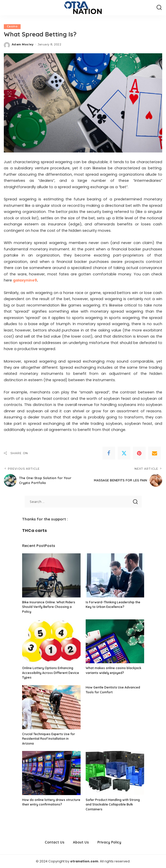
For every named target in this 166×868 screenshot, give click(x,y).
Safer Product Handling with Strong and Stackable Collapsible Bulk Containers (113, 805)
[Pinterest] (139, 453)
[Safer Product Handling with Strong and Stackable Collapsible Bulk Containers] (115, 773)
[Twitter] (124, 453)
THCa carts (34, 531)
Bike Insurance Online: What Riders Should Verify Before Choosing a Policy (49, 607)
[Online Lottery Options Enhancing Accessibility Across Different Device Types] (51, 641)
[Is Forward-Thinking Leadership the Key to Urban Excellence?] (115, 576)
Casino (12, 27)
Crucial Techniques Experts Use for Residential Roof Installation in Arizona (49, 739)
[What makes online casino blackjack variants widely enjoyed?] (115, 641)
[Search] (159, 8)
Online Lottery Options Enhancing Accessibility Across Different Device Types (51, 673)
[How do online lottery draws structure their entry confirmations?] (51, 773)
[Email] (155, 453)
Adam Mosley (23, 44)
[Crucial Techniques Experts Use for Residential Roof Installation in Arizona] (51, 707)
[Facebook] (109, 453)
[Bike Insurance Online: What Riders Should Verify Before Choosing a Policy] (51, 576)
